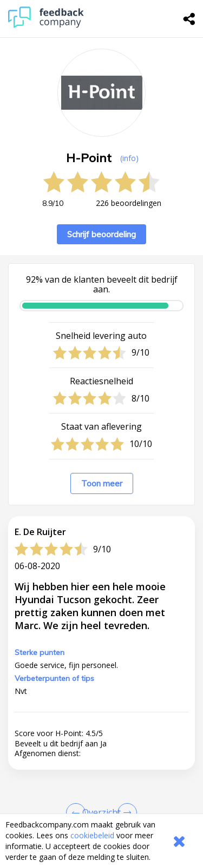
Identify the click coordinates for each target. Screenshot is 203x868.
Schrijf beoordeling (101, 234)
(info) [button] (129, 158)
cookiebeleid (92, 835)
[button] (101, 743)
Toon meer (102, 483)
